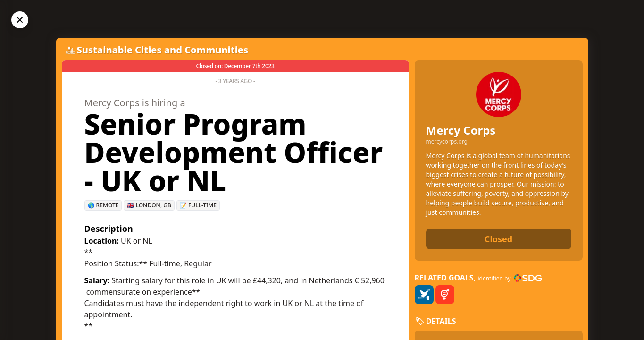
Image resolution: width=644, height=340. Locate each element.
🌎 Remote (103, 205)
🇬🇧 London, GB (149, 205)
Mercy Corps (461, 130)
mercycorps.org (447, 142)
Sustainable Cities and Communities (163, 50)
